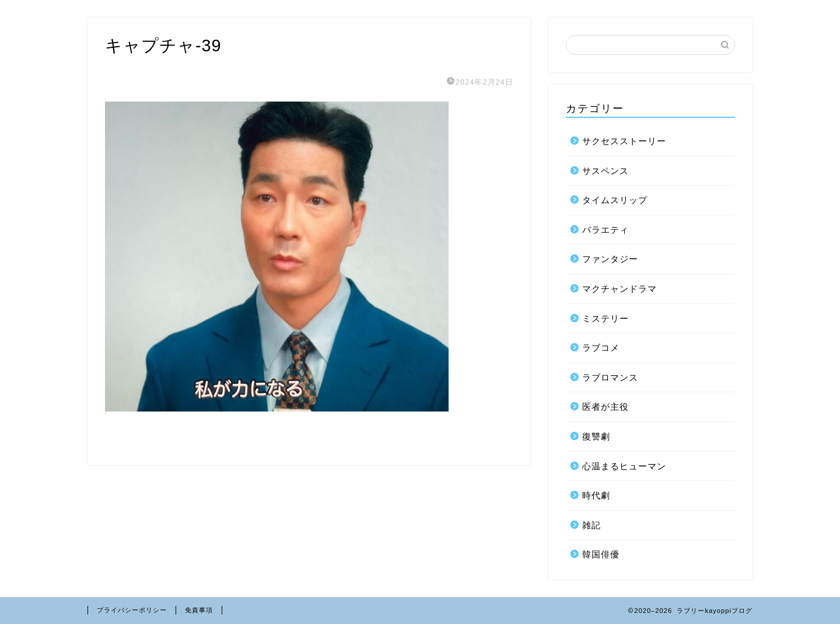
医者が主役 (605, 407)
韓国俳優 (601, 554)
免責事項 (199, 610)
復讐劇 (596, 436)
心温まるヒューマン (624, 466)
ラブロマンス (610, 377)
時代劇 (596, 495)
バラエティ (605, 230)
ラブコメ (601, 348)
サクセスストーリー (624, 141)
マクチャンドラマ (619, 289)
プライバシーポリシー (132, 610)
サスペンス (605, 171)
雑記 (591, 525)
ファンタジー (610, 259)
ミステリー (605, 318)
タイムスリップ (615, 200)
